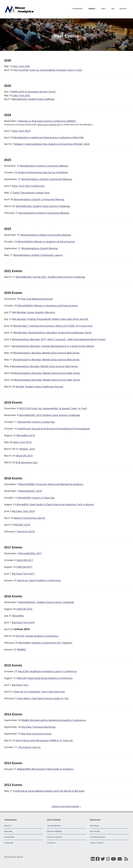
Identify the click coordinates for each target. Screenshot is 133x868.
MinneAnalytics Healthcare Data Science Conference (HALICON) (49, 137)
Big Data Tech (20, 685)
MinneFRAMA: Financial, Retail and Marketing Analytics (51, 484)
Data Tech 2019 (22, 442)
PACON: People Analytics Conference (37, 636)
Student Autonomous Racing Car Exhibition (43, 172)
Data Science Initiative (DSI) (49, 124)
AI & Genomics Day (27, 462)
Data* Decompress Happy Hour (31, 193)
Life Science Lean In (29, 747)
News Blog (8, 831)
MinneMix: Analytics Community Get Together (46, 643)
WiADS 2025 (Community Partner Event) (33, 92)
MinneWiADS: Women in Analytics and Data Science (48, 305)
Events (92, 8)
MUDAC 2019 (27, 449)
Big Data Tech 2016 (23, 622)
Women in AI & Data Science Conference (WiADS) (47, 121)
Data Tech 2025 (21, 95)
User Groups (95, 831)
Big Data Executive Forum (36, 734)
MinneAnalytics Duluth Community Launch (38, 255)
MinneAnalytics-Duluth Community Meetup (44, 166)
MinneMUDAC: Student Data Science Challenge (47, 602)
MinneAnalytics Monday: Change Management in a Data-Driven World (53, 346)
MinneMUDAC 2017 (30, 553)
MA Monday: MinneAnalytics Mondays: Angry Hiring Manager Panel (52, 332)
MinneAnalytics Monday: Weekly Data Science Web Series (46, 353)
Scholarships (9, 837)
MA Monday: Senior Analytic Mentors (34, 312)
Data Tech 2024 (21, 131)
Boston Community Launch (29, 518)
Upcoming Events (54, 826)
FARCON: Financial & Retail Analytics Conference (44, 678)
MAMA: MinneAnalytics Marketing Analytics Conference (54, 720)
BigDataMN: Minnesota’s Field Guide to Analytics (45, 769)
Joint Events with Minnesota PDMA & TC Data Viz (44, 740)
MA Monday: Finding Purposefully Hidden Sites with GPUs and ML (50, 319)
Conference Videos (98, 837)
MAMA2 (21, 649)
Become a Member (55, 831)
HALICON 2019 (24, 456)
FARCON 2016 (24, 609)
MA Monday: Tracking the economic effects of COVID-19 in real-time (53, 326)
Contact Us (51, 843)
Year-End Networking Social (37, 299)
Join (113, 8)
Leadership (9, 843)
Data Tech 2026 (21, 66)
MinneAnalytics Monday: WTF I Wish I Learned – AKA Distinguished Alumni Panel (59, 339)
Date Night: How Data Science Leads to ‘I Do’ (43, 698)
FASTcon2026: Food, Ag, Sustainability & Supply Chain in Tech (48, 70)
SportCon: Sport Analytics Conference (39, 580)
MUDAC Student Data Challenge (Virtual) (39, 386)
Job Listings (94, 826)
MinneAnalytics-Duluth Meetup (40, 248)
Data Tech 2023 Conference (28, 186)
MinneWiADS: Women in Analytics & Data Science (46, 242)
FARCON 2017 (24, 567)
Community (77, 8)
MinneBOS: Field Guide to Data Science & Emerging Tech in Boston (55, 504)
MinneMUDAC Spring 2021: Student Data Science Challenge (50, 277)
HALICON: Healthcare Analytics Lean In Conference (47, 671)
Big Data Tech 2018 (23, 511)
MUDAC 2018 (22, 525)
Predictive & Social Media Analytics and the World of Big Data (49, 791)
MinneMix (18, 616)
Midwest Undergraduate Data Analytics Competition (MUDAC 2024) (52, 144)
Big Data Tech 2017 (23, 574)
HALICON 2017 (25, 560)
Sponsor (123, 8)
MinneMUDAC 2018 (30, 491)
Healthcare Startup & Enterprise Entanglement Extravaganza (54, 429)
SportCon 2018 (26, 531)
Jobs (103, 8)
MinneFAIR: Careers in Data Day (36, 498)
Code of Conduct (97, 843)
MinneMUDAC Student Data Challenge (33, 99)
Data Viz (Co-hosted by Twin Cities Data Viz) (39, 692)
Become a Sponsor (55, 837)
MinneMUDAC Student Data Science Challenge (43, 206)
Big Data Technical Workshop (39, 727)
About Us (8, 826)
